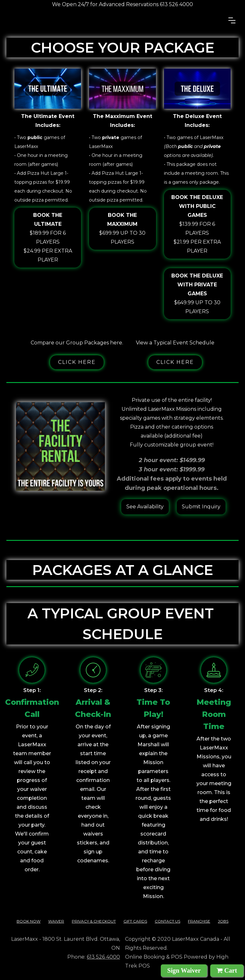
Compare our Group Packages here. (77, 343)
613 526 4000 (103, 957)
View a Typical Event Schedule (175, 343)
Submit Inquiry (201, 507)
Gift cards (135, 921)
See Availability (145, 507)
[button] (232, 20)
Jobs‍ (223, 921)
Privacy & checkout (94, 921)
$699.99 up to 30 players (122, 228)
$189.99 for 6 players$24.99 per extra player (48, 237)
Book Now (29, 921)
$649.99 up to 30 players (197, 293)
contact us (167, 921)
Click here (77, 362)
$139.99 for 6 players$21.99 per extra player (197, 223)
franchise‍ (199, 921)
